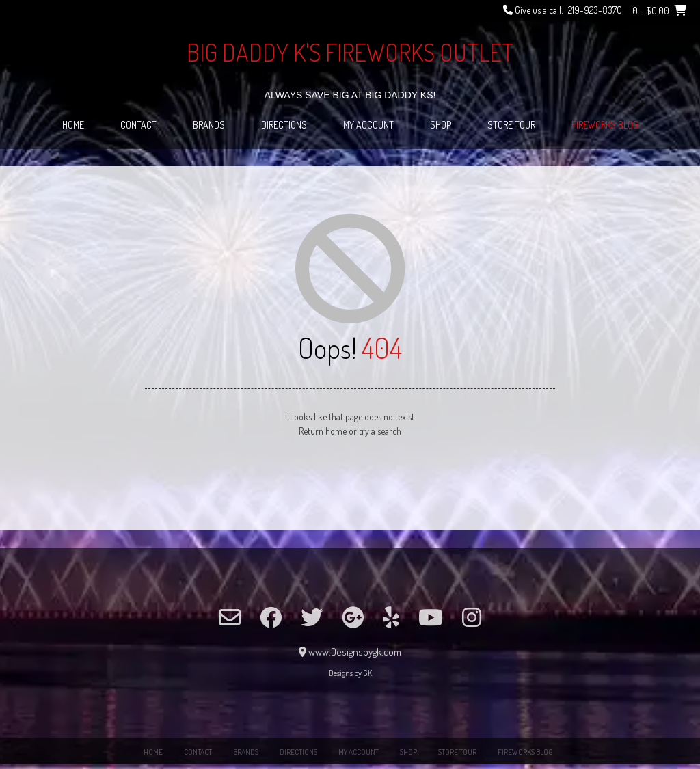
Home (73, 125)
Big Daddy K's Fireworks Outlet (350, 52)
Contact (138, 125)
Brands (209, 125)
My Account (368, 125)
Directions (284, 125)
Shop (441, 125)
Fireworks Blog (605, 125)
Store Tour (511, 125)
